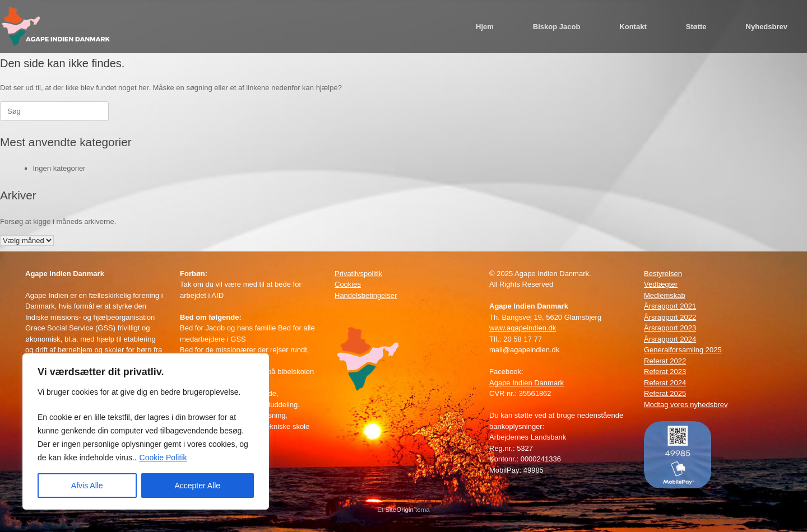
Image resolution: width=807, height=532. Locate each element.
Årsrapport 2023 (670, 328)
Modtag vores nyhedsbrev (686, 405)
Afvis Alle (87, 486)
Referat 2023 (665, 372)
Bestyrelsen (663, 274)
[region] (146, 431)
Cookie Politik (163, 458)
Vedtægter (661, 284)
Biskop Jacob (557, 27)
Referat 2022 (665, 361)
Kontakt (633, 27)
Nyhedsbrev (767, 27)
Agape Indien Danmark (527, 383)
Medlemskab (665, 295)
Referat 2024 (665, 383)
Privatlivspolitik (358, 274)
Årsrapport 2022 (670, 317)
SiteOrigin (399, 510)
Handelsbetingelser (366, 295)
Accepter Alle (197, 486)
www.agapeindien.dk (523, 328)
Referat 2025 (665, 393)
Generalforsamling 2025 (683, 350)
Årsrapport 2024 (670, 339)
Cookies (348, 284)
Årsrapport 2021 (670, 306)
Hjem (485, 27)
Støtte (696, 27)
